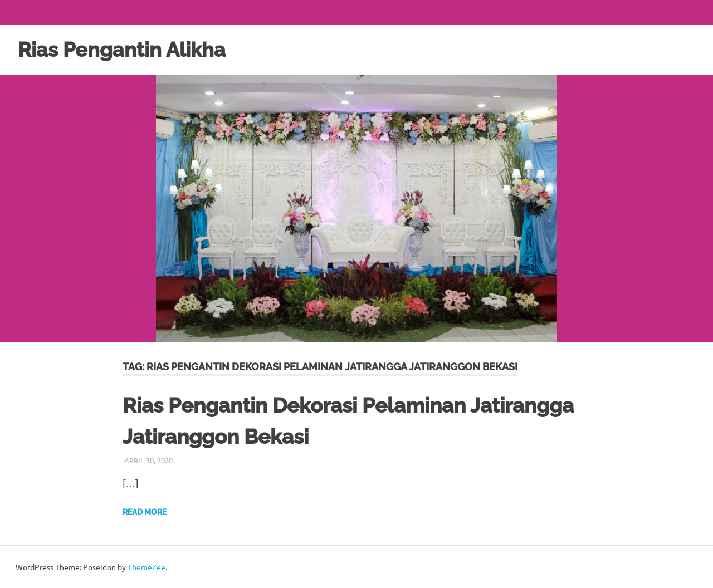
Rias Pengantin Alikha (128, 49)
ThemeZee (146, 566)
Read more (145, 512)
